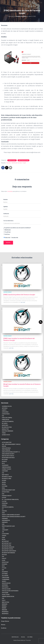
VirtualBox (5, 587)
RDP (3, 570)
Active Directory (7, 442)
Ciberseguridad (6, 467)
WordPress (5, 614)
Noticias (4, 555)
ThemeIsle (28, 640)
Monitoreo (5, 425)
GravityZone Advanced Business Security (14, 517)
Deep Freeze (5, 475)
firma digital (6, 420)
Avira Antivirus (6, 448)
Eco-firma (30, 637)
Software (5, 574)
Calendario (5, 465)
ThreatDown (5, 577)
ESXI (3, 494)
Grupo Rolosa (5, 621)
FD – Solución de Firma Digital (10, 499)
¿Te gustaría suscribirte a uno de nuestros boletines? (17, 228)
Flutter (4, 501)
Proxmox (5, 564)
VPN (3, 598)
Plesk (4, 560)
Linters (4, 536)
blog (3, 463)
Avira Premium (6, 450)
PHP (3, 557)
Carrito (4, 410)
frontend (5, 503)
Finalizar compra (7, 418)
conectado (10, 191)
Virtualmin (5, 593)
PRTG (3, 566)
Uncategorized (6, 583)
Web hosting (6, 602)
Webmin (4, 608)
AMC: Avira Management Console (11, 444)
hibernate (5, 522)
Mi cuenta (5, 423)
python (4, 568)
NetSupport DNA (7, 545)
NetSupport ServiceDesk (9, 551)
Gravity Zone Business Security (11, 515)
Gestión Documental (8, 421)
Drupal (4, 482)
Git (3, 509)
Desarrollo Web (7, 479)
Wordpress (5, 612)
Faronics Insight (12, 160)
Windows (4, 610)
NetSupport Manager (8, 547)
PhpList (4, 558)
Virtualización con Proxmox (10, 591)
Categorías (5, 412)
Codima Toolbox (7, 469)
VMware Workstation (8, 597)
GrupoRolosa (15, 637)
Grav (3, 513)
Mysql (4, 539)
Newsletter (5, 429)
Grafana (4, 511)
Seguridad (5, 572)
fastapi (4, 498)
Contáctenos (6, 414)
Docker (4, 480)
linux (3, 538)
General (4, 505)
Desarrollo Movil (7, 477)
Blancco (4, 461)
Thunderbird (6, 579)
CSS (3, 473)
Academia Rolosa (7, 406)
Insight (24, 163)
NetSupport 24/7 (7, 543)
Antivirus (5, 408)
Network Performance (8, 553)
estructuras (6, 492)
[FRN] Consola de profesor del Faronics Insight (19, 295)
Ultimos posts (6, 435)
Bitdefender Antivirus (8, 458)
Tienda (4, 433)
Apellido (6, 207)
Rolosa (3, 625)
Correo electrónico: (9, 221)
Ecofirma (5, 486)
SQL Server (5, 576)
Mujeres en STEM (7, 427)
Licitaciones (5, 534)
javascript (5, 530)
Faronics (9, 163)
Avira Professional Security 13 (11, 452)
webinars (5, 604)
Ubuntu (4, 581)
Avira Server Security (8, 454)
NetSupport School (8, 549)
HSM (3, 524)
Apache (4, 446)
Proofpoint (5, 562)
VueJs (4, 600)
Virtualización (6, 589)
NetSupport (5, 541)
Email (3, 488)
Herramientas (6, 520)
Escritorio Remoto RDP (8, 490)
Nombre (6, 200)
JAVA (3, 528)
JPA (3, 532)
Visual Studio (6, 595)
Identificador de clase (23, 160)
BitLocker (5, 460)
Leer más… (23, 302)
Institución (6, 214)
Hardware (5, 519)
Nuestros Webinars (8, 431)
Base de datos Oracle (8, 456)
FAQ (3, 416)
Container (5, 471)
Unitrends (5, 585)
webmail (4, 606)
